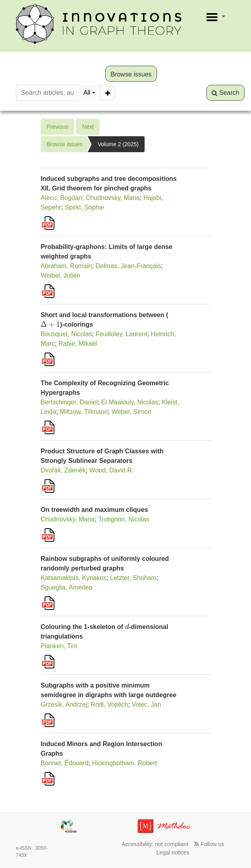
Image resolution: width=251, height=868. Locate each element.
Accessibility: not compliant (155, 844)
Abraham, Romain (66, 266)
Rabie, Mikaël (77, 344)
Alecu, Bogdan (61, 198)
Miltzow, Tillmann (84, 412)
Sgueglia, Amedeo (67, 587)
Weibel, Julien (60, 275)
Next (88, 127)
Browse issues (131, 74)
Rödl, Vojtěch (109, 704)
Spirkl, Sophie (85, 207)
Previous (57, 127)
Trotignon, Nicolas (124, 519)
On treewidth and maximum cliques (94, 510)
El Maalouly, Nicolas (130, 402)
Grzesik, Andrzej (64, 704)
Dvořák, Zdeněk (63, 470)
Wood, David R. (112, 470)
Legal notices (173, 852)
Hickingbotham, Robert (125, 763)
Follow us (209, 844)
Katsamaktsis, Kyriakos (74, 578)
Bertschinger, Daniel (69, 402)
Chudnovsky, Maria (113, 198)
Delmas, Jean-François (128, 266)
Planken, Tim (59, 646)
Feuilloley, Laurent (122, 334)
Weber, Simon (131, 412)
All (87, 93)
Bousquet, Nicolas (66, 334)
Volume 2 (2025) (118, 144)
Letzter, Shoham (133, 578)
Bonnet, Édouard (65, 763)
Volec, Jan (147, 704)
